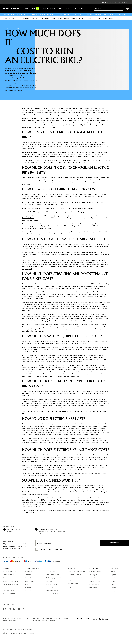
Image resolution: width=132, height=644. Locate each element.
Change (32, 633)
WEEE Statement (9, 593)
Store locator (30, 591)
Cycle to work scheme (76, 572)
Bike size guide (53, 575)
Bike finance (29, 581)
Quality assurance (11, 581)
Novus (113, 572)
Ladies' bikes (95, 581)
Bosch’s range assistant (46, 262)
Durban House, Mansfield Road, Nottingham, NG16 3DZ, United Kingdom (51, 620)
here (71, 475)
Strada (113, 585)
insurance (87, 455)
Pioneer (114, 588)
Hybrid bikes (94, 585)
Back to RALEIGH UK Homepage (16, 18)
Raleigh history (10, 572)
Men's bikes (94, 578)
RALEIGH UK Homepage (40, 18)
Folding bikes (95, 575)
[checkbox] (66, 549)
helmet (55, 347)
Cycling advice (52, 593)
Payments (28, 578)
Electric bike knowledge (61, 18)
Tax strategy (9, 590)
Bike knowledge (52, 590)
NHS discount (73, 584)
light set (38, 357)
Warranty (28, 588)
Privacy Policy (58, 549)
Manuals (49, 581)
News (5, 578)
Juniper (114, 591)
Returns (28, 575)
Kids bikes (93, 588)
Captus (113, 575)
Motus (113, 581)
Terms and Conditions (99, 619)
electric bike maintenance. (33, 331)
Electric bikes (95, 572)
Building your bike (54, 578)
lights (65, 347)
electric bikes (55, 510)
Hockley (114, 578)
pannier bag (101, 372)
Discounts (29, 585)
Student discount (75, 575)
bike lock (62, 365)
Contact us (51, 572)
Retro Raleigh (9, 575)
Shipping (28, 572)
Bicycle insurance (75, 587)
